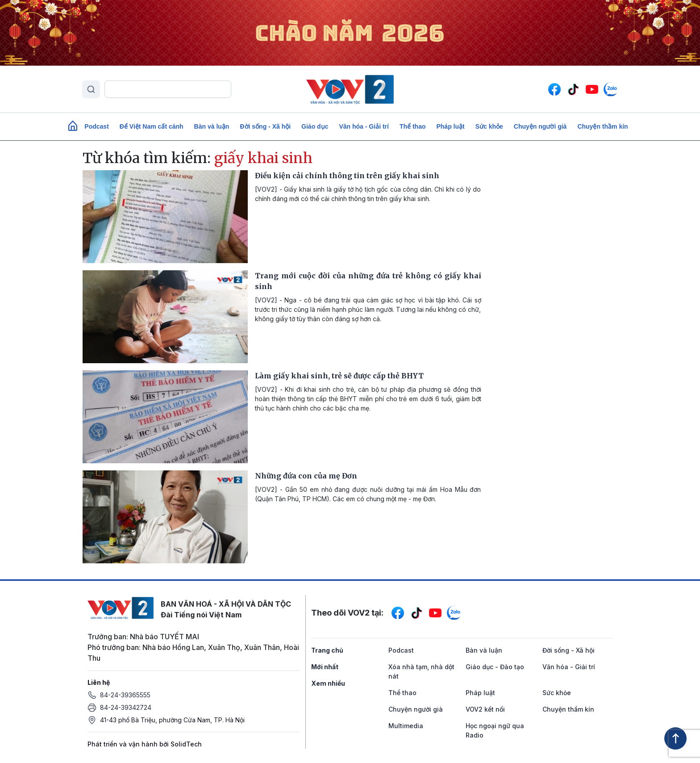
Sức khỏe (489, 126)
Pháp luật (450, 126)
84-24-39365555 (125, 695)
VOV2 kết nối (485, 709)
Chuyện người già (540, 126)
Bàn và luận (212, 126)
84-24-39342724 (126, 707)
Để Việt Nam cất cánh (152, 126)
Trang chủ (327, 650)
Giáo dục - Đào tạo (495, 667)
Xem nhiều (328, 683)
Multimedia (406, 726)
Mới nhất (325, 667)
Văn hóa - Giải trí (364, 126)
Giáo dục (315, 126)
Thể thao (413, 126)
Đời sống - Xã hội (265, 126)
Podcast (96, 126)
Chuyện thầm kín (602, 126)
